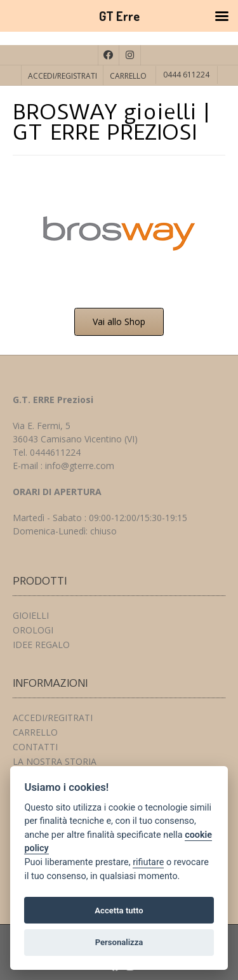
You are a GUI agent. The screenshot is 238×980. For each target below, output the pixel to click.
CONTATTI (35, 747)
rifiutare (148, 862)
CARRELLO (128, 76)
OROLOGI (33, 630)
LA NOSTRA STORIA (55, 761)
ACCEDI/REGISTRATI (63, 76)
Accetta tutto (119, 910)
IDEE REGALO (41, 645)
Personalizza (119, 942)
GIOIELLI (31, 615)
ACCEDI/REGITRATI (53, 718)
